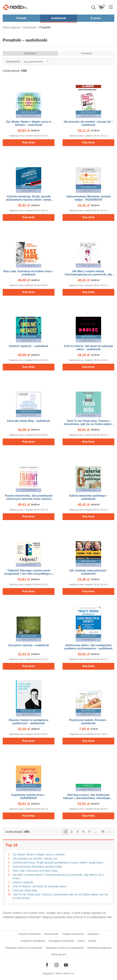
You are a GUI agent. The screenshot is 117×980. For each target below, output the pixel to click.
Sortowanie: (13, 62)
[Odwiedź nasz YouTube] (66, 965)
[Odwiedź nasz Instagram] (56, 965)
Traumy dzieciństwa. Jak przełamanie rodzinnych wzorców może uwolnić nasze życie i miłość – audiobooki (29, 499)
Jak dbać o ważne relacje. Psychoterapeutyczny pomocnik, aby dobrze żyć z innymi (58, 876)
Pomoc (81, 941)
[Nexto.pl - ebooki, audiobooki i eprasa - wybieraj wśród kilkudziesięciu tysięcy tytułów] (15, 7)
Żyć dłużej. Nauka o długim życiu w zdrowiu (39, 854)
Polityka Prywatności (73, 934)
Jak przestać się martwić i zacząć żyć (35, 859)
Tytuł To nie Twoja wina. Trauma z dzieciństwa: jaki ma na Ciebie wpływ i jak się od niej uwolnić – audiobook (89, 424)
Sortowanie (30, 53)
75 (103, 832)
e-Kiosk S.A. (68, 973)
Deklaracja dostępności (100, 948)
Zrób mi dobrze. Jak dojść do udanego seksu (39, 886)
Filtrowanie (87, 53)
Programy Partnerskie (30, 934)
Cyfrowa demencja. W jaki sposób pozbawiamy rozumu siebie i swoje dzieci (58, 863)
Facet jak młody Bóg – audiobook (29, 421)
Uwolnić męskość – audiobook (29, 346)
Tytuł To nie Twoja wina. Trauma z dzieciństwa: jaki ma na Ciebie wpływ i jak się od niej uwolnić (60, 896)
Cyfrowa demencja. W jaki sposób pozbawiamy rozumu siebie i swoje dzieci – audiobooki (29, 200)
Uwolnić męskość (23, 882)
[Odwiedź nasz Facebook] (47, 965)
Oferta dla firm (59, 955)
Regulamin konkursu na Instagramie (65, 948)
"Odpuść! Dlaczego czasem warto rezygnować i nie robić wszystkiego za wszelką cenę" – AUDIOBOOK (29, 574)
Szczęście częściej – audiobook (29, 645)
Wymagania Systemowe (61, 941)
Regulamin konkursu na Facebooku (24, 948)
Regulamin (93, 934)
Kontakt (92, 941)
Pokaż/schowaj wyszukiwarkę (94, 8)
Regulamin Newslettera (33, 941)
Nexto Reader (52, 934)
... (96, 832)
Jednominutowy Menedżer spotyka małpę (37, 867)
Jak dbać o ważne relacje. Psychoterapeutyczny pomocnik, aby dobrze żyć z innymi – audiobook (89, 274)
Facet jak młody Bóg (25, 890)
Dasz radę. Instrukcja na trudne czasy (35, 871)
